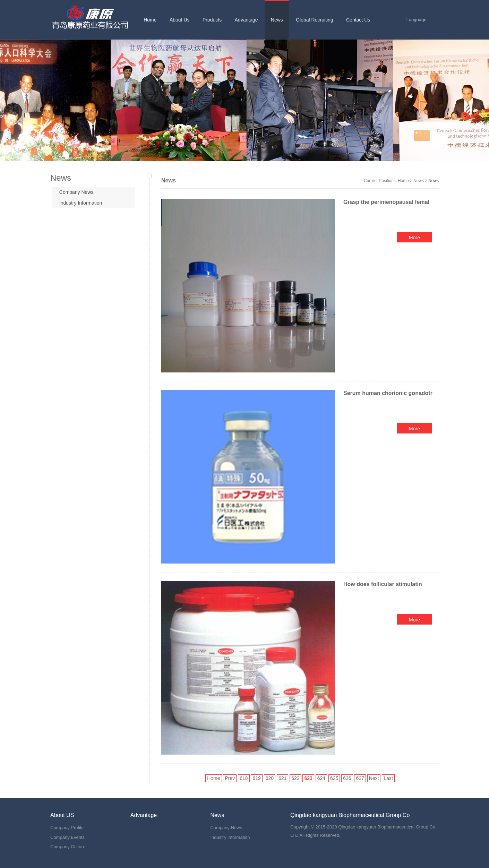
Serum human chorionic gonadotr (388, 393)
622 (295, 778)
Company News (76, 192)
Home (403, 181)
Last (388, 778)
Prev (230, 778)
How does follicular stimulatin (383, 584)
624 (321, 778)
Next (374, 778)
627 (360, 778)
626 (347, 778)
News (419, 181)
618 (244, 778)
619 (256, 778)
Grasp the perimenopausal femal (386, 202)
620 (270, 778)
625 (334, 778)
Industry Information (81, 203)
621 (282, 778)
